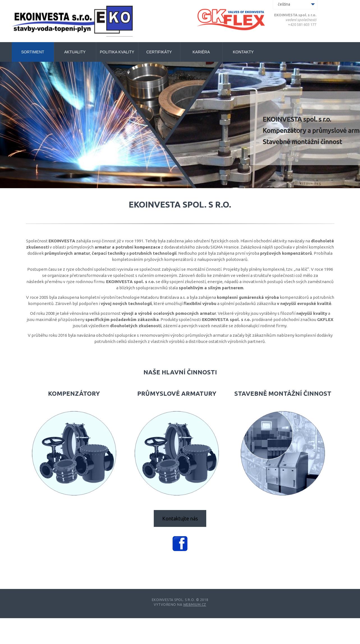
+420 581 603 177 (302, 24)
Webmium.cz (195, 605)
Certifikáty (159, 52)
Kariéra (201, 52)
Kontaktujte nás (180, 518)
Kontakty (243, 52)
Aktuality (75, 52)
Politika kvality (117, 52)
